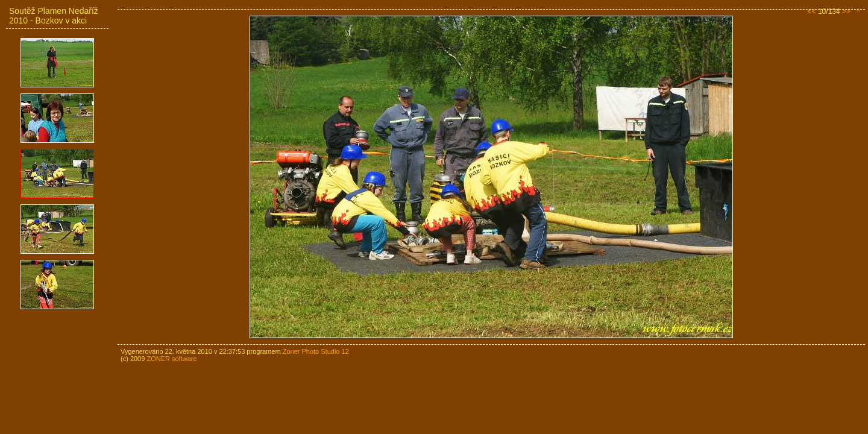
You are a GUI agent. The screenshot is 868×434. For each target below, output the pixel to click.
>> (846, 11)
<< (812, 11)
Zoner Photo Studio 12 (316, 351)
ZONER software (171, 359)
